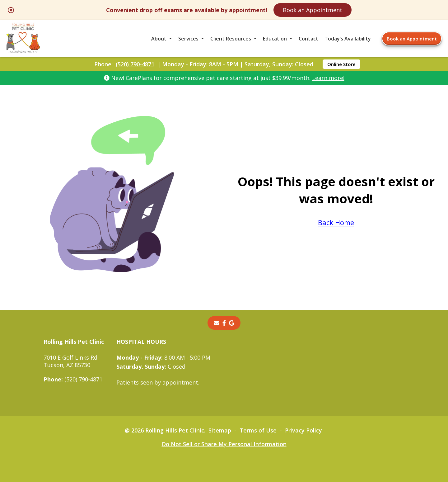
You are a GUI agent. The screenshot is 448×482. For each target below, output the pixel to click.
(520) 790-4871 (135, 64)
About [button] (159, 39)
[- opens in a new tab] (224, 323)
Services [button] (188, 39)
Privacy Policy (303, 430)
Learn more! (328, 78)
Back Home (336, 222)
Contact (308, 39)
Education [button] (275, 39)
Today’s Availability (348, 39)
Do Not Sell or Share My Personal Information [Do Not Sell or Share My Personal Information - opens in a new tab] (224, 444)
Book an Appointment (313, 10)
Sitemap (220, 430)
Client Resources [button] (231, 39)
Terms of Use (258, 430)
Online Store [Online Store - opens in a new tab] (341, 64)
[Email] (217, 323)
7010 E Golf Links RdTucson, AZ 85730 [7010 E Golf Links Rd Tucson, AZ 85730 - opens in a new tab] (70, 361)
